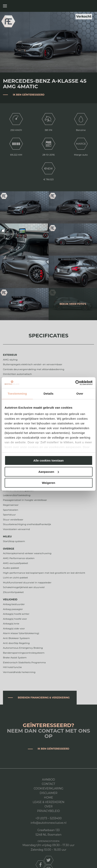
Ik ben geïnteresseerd (29, 95)
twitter (49, 860)
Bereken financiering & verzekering (44, 698)
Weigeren (48, 483)
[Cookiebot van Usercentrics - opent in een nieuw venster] (75, 383)
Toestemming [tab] (17, 394)
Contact (49, 784)
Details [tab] (49, 394)
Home (49, 798)
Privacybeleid (48, 811)
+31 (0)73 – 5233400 (48, 818)
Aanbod (48, 780)
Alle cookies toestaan (48, 460)
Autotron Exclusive (90, 6)
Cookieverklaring (48, 788)
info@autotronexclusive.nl (48, 823)
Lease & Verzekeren (48, 802)
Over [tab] (80, 394)
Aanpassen (49, 472)
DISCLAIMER (49, 793)
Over (48, 806)
